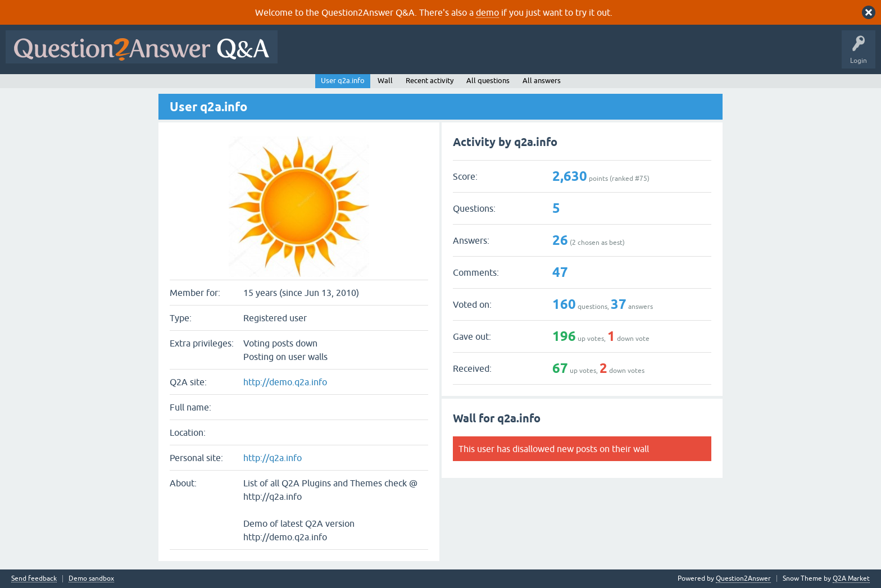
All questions (488, 81)
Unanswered (430, 55)
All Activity (303, 55)
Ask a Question (555, 55)
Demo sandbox (91, 579)
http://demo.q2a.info (285, 382)
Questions (348, 55)
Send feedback (34, 579)
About (630, 55)
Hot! (387, 55)
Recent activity (430, 81)
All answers (542, 81)
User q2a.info (343, 81)
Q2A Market (851, 578)
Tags (473, 55)
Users (508, 55)
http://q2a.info (273, 458)
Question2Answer (743, 578)
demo (487, 12)
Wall (385, 81)
